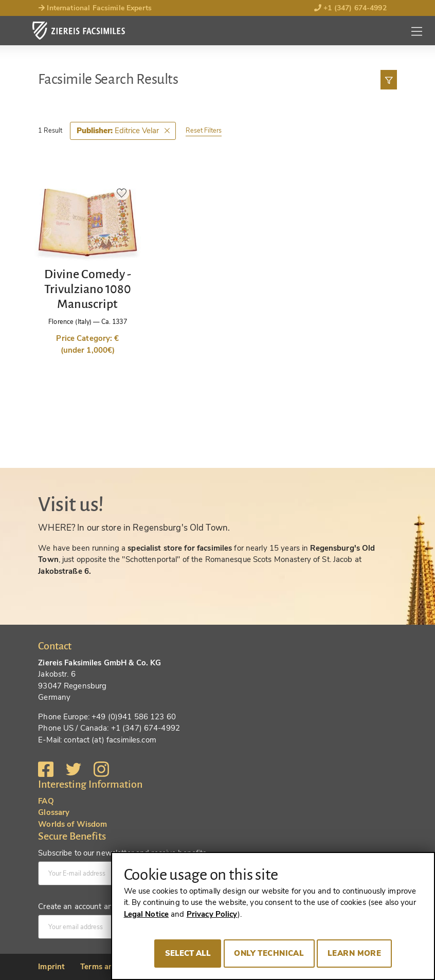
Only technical (269, 953)
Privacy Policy (212, 914)
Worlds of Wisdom (72, 824)
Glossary (54, 812)
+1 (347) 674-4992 (350, 8)
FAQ (46, 801)
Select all (188, 953)
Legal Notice (147, 914)
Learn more (354, 953)
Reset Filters (204, 130)
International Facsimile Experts (95, 8)
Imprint (51, 967)
